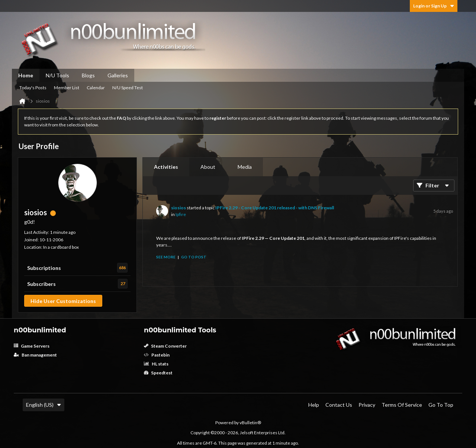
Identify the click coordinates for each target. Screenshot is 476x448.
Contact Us (339, 405)
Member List (67, 88)
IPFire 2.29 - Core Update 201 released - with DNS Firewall (275, 208)
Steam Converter (165, 346)
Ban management (35, 355)
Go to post (194, 257)
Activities (166, 167)
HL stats (156, 364)
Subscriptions (44, 268)
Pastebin (157, 355)
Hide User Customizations (63, 301)
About (208, 167)
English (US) (44, 405)
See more (166, 257)
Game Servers (32, 346)
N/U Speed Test (128, 88)
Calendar (96, 88)
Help (314, 405)
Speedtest (158, 373)
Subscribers (41, 284)
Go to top (441, 405)
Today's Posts (33, 88)
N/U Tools (57, 75)
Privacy (367, 405)
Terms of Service (402, 405)
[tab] (166, 167)
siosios (178, 208)
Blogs (88, 75)
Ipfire (181, 214)
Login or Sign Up (434, 6)
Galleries (118, 75)
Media (245, 167)
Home (26, 75)
